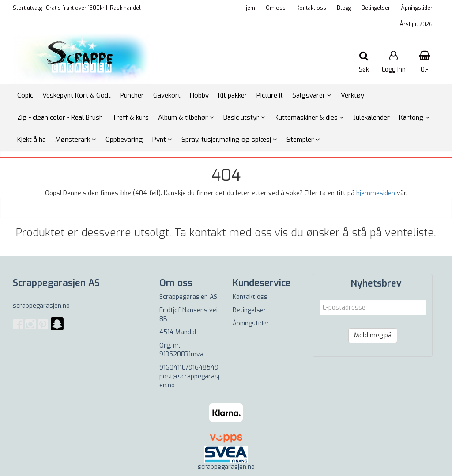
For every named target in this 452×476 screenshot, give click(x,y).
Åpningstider (417, 8)
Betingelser (376, 8)
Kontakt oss (311, 8)
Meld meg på (373, 335)
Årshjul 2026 (416, 24)
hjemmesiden (376, 193)
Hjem (249, 8)
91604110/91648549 (189, 368)
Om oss (276, 8)
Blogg (344, 8)
